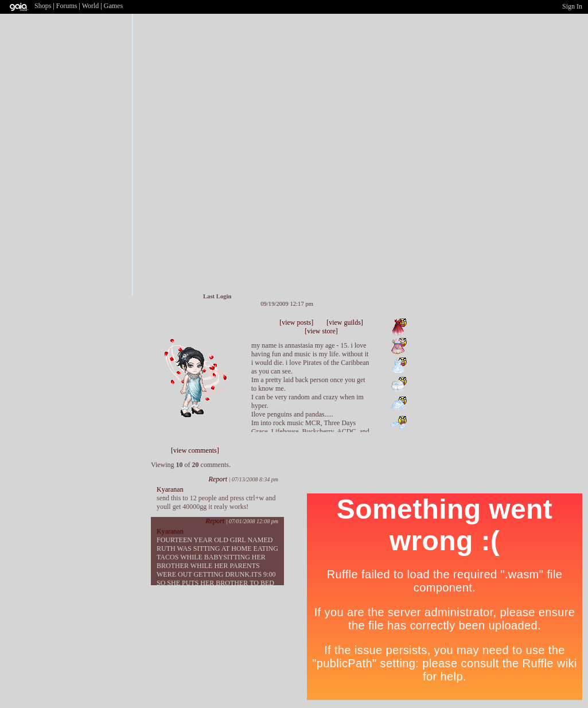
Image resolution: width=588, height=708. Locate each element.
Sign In (572, 6)
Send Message (202, 330)
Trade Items (213, 330)
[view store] (321, 331)
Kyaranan (170, 489)
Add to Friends (192, 330)
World (91, 6)
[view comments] (195, 450)
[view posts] (296, 322)
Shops (43, 6)
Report (218, 479)
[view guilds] (345, 322)
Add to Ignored (227, 330)
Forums (67, 6)
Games (113, 6)
